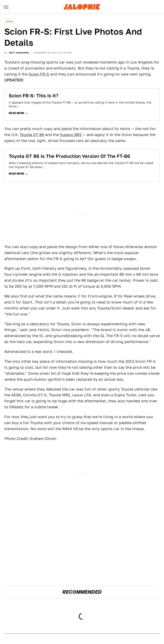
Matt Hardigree (19, 53)
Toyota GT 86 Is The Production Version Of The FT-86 (69, 156)
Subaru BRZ (71, 135)
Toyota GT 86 (32, 135)
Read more (17, 113)
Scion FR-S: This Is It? (34, 96)
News (10, 21)
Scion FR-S (39, 74)
